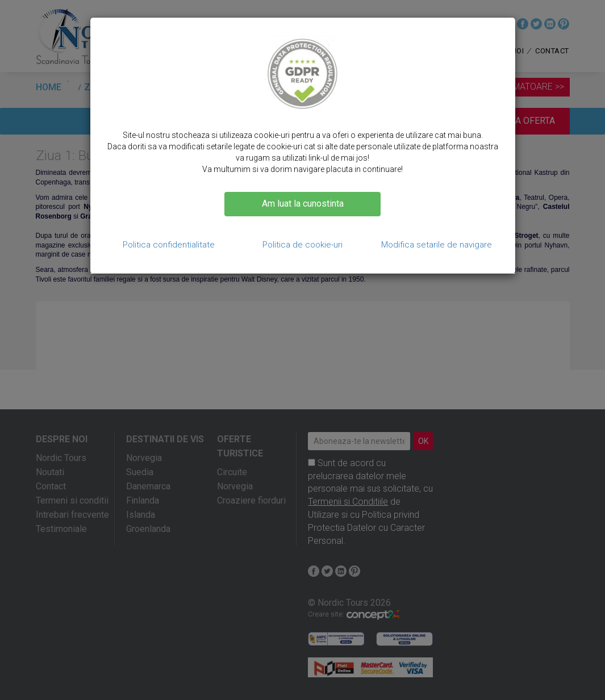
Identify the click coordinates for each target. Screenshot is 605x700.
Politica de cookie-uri (302, 245)
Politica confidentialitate (169, 245)
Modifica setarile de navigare (437, 245)
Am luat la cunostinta (303, 204)
